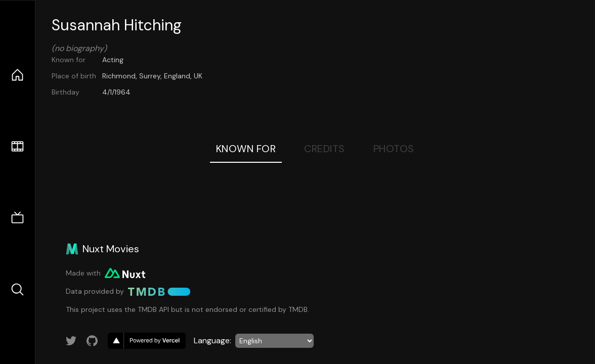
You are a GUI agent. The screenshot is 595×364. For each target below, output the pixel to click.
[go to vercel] (147, 341)
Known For (246, 149)
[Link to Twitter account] (71, 341)
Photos (394, 149)
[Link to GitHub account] (92, 341)
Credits (325, 149)
